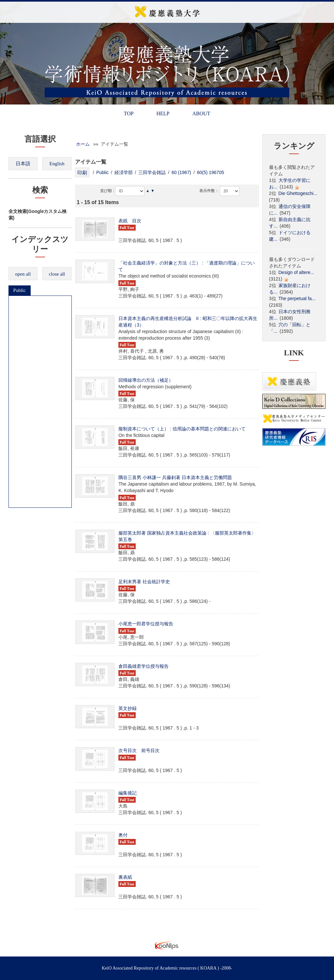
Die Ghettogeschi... (298, 193)
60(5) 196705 (211, 172)
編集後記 (128, 793)
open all (23, 274)
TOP (129, 113)
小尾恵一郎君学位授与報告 (146, 624)
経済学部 (124, 172)
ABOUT (201, 113)
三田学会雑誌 (152, 172)
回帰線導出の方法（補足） (146, 380)
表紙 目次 (130, 221)
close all (57, 274)
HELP (163, 113)
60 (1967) (181, 172)
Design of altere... (296, 272)
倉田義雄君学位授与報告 (144, 666)
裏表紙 (125, 877)
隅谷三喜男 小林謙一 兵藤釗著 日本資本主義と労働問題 (175, 477)
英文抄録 (128, 708)
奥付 (123, 835)
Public (20, 290)
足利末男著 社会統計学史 (144, 582)
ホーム (83, 144)
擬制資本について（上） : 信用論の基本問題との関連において (182, 429)
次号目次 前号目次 (139, 750)
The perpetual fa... (297, 298)
